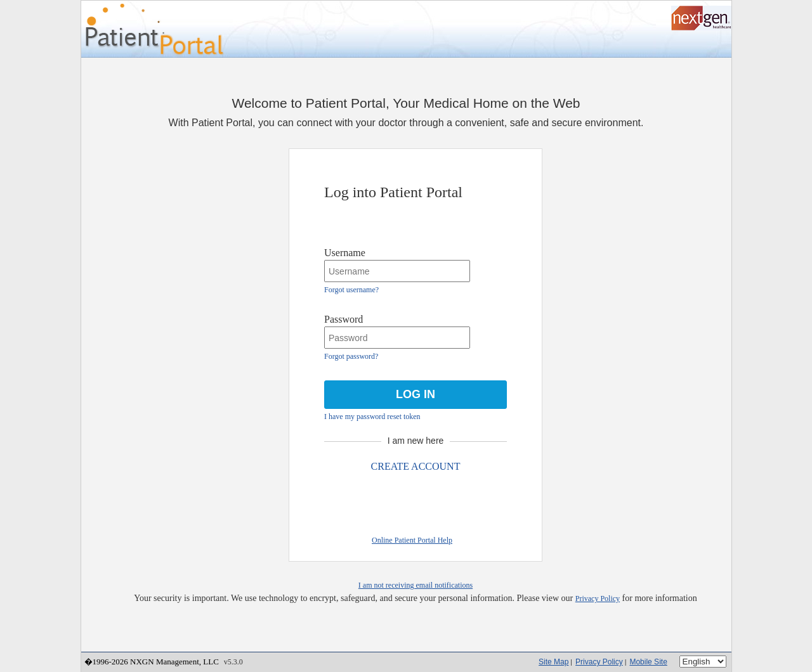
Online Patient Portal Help (412, 540)
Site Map (553, 662)
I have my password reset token (372, 417)
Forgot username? (351, 290)
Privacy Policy (598, 598)
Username (345, 253)
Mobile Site (648, 662)
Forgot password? (351, 356)
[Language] (703, 662)
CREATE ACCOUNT (416, 466)
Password (344, 319)
